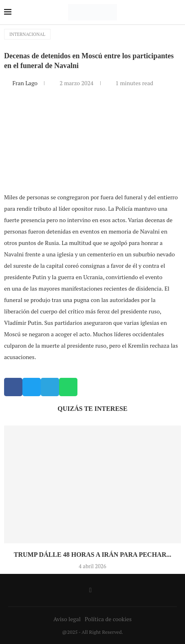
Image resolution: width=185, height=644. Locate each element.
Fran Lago (25, 83)
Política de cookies (108, 619)
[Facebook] (90, 590)
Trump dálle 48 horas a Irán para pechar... (92, 555)
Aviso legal (67, 619)
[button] (13, 387)
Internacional (27, 34)
